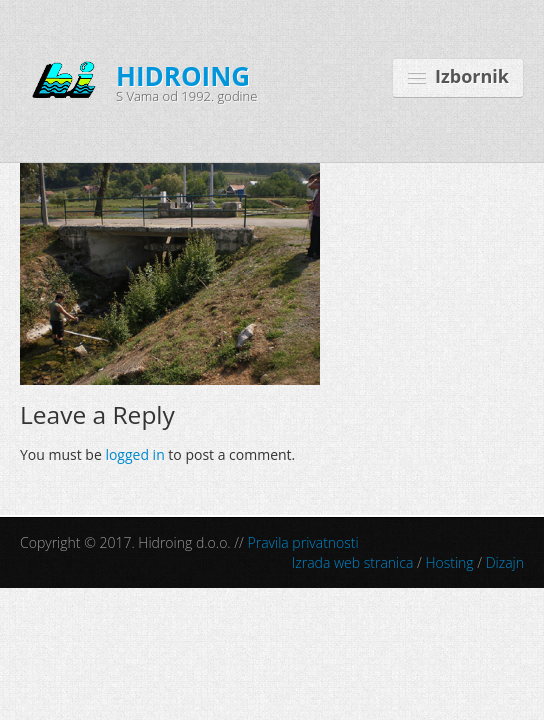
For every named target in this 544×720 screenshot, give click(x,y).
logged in (134, 454)
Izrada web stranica (353, 562)
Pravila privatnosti (303, 542)
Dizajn (505, 562)
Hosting (449, 562)
